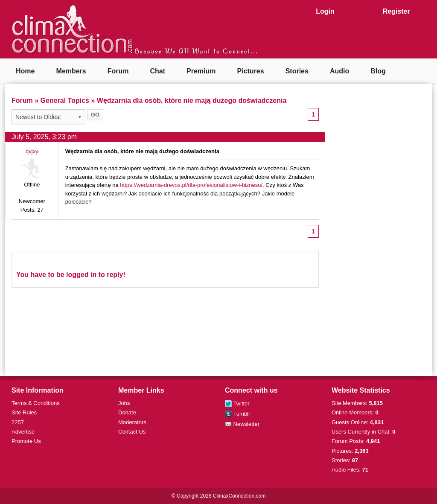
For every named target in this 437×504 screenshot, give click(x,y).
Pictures (251, 71)
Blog (378, 71)
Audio (339, 71)
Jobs (124, 403)
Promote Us (26, 441)
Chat (157, 71)
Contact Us (132, 432)
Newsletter (242, 424)
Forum (118, 71)
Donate (127, 412)
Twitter (237, 403)
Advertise (23, 432)
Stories (297, 71)
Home (25, 71)
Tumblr (237, 414)
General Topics (65, 101)
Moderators (132, 422)
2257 (18, 422)
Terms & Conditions (36, 403)
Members (71, 71)
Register (396, 11)
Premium (201, 71)
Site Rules (24, 412)
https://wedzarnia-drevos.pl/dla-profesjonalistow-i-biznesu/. (192, 185)
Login (325, 11)
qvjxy (32, 151)
